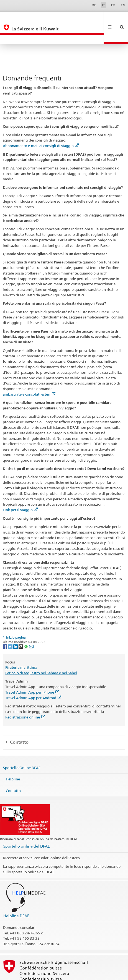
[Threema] (21, 628)
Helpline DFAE (16, 897)
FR (113, 5)
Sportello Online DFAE (22, 749)
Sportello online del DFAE (27, 828)
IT (103, 5)
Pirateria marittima (21, 649)
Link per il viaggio (20, 491)
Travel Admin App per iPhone (32, 674)
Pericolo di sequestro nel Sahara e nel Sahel (41, 654)
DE (94, 5)
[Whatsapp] (26, 628)
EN (123, 5)
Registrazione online (25, 699)
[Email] (31, 628)
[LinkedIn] (16, 628)
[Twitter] (11, 628)
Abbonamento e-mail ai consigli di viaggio (41, 127)
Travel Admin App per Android (33, 679)
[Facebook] (5, 628)
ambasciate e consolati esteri (29, 376)
